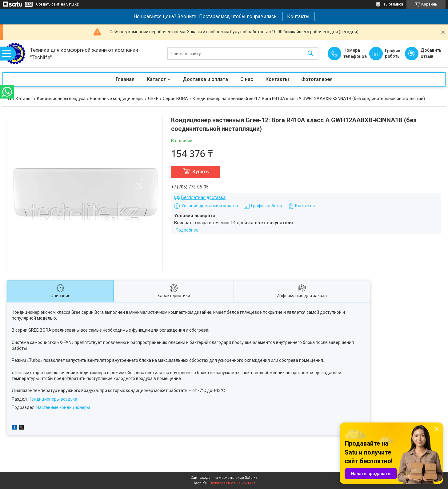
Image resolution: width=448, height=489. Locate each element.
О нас (247, 79)
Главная (125, 79)
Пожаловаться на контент (232, 483)
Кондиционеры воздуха (61, 99)
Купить (201, 172)
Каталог (156, 79)
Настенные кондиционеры (117, 99)
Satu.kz (251, 478)
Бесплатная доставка (203, 197)
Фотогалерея (317, 79)
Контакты (298, 16)
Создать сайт (48, 4)
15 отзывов (393, 4)
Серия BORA (175, 99)
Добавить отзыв (431, 53)
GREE (153, 99)
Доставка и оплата (205, 79)
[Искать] (310, 54)
